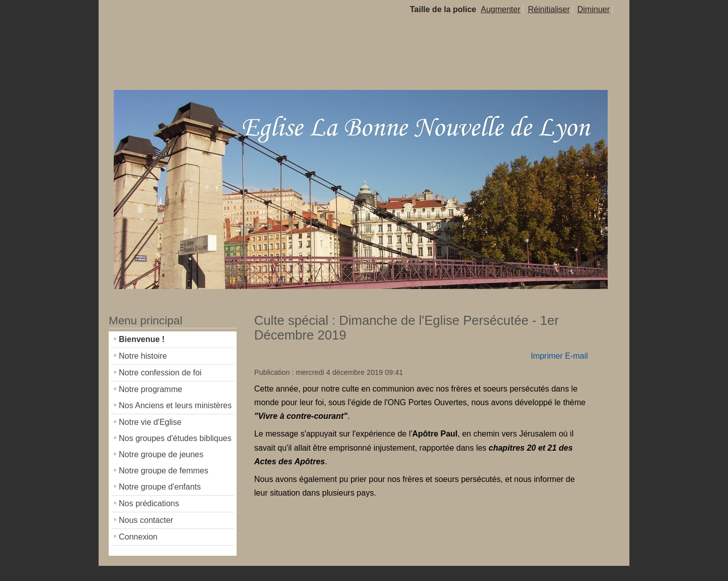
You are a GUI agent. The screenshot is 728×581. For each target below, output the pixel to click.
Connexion (138, 537)
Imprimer (547, 356)
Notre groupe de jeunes (161, 454)
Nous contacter (146, 520)
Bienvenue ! (142, 339)
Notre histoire (143, 356)
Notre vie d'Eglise (150, 422)
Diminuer (594, 9)
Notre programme (150, 389)
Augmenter (500, 9)
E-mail (576, 356)
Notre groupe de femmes (164, 471)
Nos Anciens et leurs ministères (175, 405)
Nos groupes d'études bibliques (175, 438)
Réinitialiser (549, 9)
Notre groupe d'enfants (160, 487)
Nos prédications (149, 503)
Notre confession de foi (160, 373)
